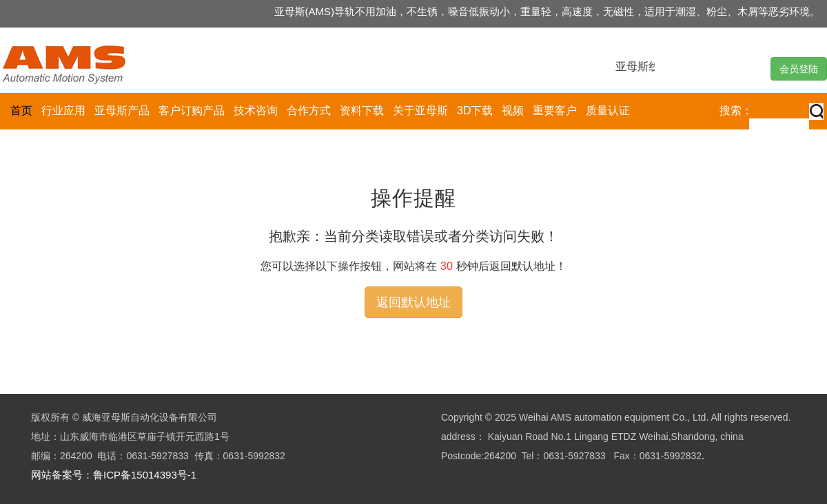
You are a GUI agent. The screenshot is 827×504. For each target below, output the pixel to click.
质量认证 (608, 111)
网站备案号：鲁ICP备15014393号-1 (114, 475)
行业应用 (63, 111)
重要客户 (555, 111)
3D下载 (475, 111)
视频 (513, 111)
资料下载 (362, 111)
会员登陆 (799, 69)
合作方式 (309, 111)
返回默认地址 (413, 302)
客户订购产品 (192, 111)
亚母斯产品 (122, 111)
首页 (21, 111)
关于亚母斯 (420, 111)
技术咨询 (256, 111)
